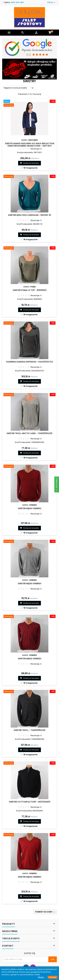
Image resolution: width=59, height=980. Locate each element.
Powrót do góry (45, 912)
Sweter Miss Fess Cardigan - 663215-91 (29, 215)
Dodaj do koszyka (29, 163)
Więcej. (41, 977)
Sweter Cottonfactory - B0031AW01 (30, 802)
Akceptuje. (53, 977)
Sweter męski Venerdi (29, 508)
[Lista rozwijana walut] (51, 2)
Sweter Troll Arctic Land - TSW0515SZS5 (29, 433)
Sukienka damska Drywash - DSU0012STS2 (29, 362)
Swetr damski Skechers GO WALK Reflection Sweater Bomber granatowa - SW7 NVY (30, 145)
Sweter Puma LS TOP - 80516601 (30, 290)
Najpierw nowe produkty (19, 88)
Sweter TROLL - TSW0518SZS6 (29, 730)
